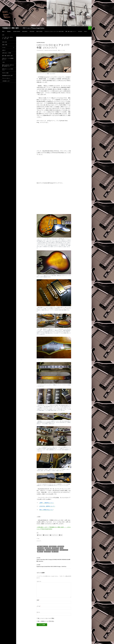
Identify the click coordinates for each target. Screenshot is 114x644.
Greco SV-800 (41, 548)
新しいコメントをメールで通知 (46, 618)
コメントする (62, 50)
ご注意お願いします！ (6, 81)
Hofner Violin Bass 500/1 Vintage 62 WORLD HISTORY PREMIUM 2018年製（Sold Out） (54, 559)
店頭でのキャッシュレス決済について (8, 70)
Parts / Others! (39, 31)
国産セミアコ (40, 552)
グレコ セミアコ (41, 550)
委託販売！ (9, 31)
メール (39, 606)
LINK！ (3, 35)
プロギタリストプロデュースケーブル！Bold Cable (54, 31)
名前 (38, 600)
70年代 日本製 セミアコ (43, 546)
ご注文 (3, 62)
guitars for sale (41, 42)
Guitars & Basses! (17, 31)
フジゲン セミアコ (64, 550)
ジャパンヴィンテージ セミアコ (52, 550)
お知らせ (4, 50)
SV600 (62, 548)
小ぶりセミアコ (48, 552)
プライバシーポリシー (6, 78)
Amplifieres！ (25, 31)
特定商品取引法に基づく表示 (7, 76)
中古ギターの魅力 (5, 73)
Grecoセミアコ (55, 548)
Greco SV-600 (61, 546)
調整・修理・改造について (70, 31)
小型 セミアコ (55, 552)
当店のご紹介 (5, 42)
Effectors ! (32, 31)
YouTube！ (80, 31)
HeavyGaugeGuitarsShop (52, 50)
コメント (39, 581)
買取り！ (4, 31)
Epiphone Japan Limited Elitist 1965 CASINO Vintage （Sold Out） (54, 565)
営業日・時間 (5, 45)
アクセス (4, 47)
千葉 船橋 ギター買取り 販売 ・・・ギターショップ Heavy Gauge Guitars (23, 28)
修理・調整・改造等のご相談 (7, 56)
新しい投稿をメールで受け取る (46, 621)
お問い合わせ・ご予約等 (7, 53)
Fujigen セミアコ (53, 546)
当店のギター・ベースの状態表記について (8, 59)
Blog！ (86, 31)
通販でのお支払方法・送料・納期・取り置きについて (8, 66)
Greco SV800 (48, 548)
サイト (38, 612)
